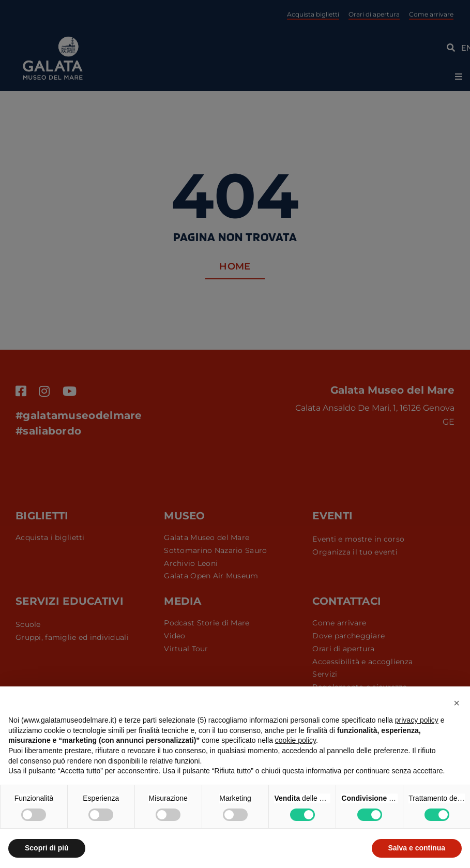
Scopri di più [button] (47, 848)
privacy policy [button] (417, 720)
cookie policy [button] (295, 740)
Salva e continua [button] (417, 848)
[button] (457, 703)
